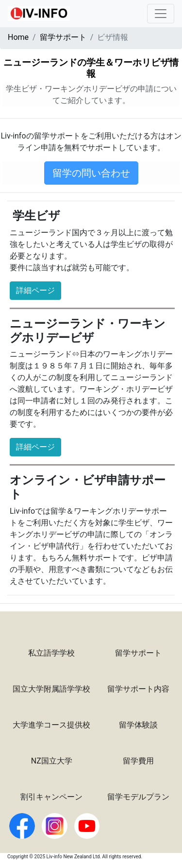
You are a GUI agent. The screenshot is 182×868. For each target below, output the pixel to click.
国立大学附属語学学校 (51, 689)
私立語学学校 (51, 653)
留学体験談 (138, 725)
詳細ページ (35, 290)
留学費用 (138, 761)
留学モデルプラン (138, 797)
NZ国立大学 (52, 761)
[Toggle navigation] (161, 14)
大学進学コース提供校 (51, 725)
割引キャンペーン (51, 797)
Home (18, 37)
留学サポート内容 (138, 689)
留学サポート (63, 37)
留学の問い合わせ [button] (91, 173)
